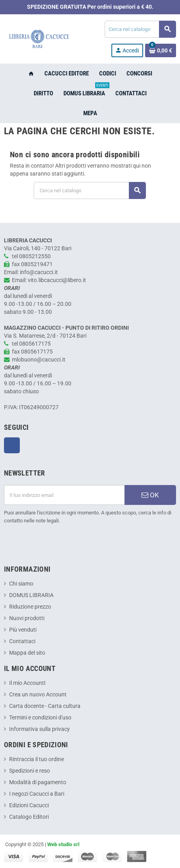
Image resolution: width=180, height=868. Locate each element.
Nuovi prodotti (27, 618)
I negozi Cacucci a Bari (37, 794)
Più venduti (23, 630)
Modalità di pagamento (38, 782)
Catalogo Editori (29, 817)
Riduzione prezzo (30, 607)
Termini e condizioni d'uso (40, 718)
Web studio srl (63, 844)
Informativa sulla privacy (39, 729)
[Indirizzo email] (64, 495)
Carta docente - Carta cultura (45, 706)
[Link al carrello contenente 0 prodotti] (161, 50)
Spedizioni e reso (30, 771)
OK (150, 495)
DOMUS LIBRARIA (31, 595)
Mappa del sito (27, 653)
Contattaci (22, 641)
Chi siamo (21, 584)
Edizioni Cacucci (29, 805)
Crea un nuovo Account (38, 695)
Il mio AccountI (27, 683)
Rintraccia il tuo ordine (36, 759)
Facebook (12, 445)
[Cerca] (140, 29)
